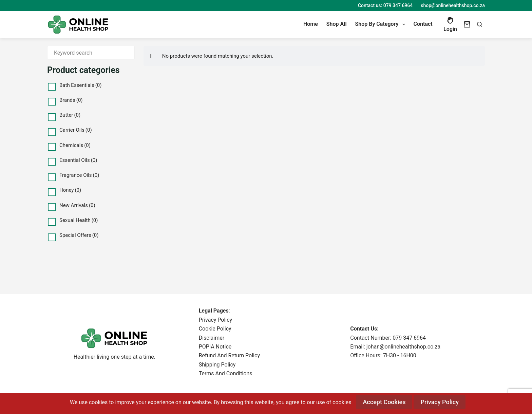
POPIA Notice (215, 347)
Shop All (337, 24)
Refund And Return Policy (229, 355)
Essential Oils (78, 160)
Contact (423, 24)
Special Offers (79, 235)
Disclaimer (212, 338)
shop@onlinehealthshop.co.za (453, 5)
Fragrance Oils (79, 175)
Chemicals (75, 145)
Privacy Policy (216, 320)
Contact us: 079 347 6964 (385, 5)
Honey (70, 190)
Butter (70, 115)
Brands (71, 100)
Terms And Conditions (226, 373)
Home (311, 24)
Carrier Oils (76, 130)
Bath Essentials (81, 85)
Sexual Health (79, 220)
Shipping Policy (217, 365)
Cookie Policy (215, 329)
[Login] (450, 24)
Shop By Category (382, 24)
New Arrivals (77, 205)
